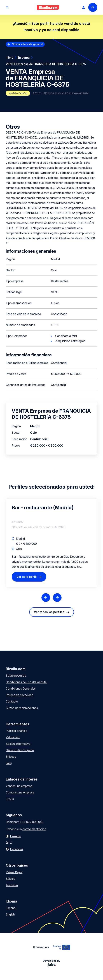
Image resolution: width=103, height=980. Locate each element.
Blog (9, 763)
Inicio (10, 58)
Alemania (12, 885)
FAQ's (10, 799)
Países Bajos (14, 872)
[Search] (93, 7)
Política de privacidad (19, 695)
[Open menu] (7, 7)
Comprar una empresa (20, 792)
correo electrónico (34, 829)
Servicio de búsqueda (20, 750)
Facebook (17, 849)
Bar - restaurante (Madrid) (43, 508)
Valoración (13, 737)
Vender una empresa (19, 786)
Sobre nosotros (16, 676)
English (10, 914)
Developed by (52, 963)
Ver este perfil (26, 577)
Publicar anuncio (17, 731)
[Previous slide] (46, 598)
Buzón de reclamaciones (22, 708)
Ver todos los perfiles (49, 612)
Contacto (12, 701)
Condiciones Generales (21, 688)
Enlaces (11, 757)
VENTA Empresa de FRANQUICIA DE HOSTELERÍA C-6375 (46, 64)
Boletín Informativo (18, 744)
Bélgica (10, 879)
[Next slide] (57, 598)
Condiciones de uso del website (26, 682)
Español (11, 908)
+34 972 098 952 (31, 822)
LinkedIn (16, 836)
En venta (24, 58)
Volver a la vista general (28, 44)
